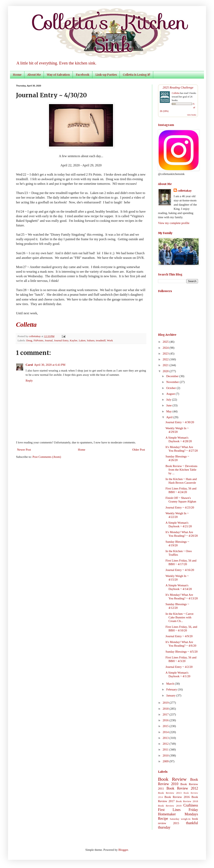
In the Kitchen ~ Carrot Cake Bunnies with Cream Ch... (180, 617)
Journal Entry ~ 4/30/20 (180, 422)
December (173, 376)
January (171, 695)
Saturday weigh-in (180, 819)
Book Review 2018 (187, 801)
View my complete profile (174, 223)
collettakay (35, 336)
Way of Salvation (58, 75)
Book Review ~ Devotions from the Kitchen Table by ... (181, 470)
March (170, 684)
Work (110, 340)
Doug (29, 340)
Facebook (83, 75)
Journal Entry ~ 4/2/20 (179, 667)
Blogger (123, 850)
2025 (166, 342)
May (169, 411)
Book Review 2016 (177, 797)
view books (192, 115)
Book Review (172, 779)
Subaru (91, 340)
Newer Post (24, 450)
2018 (166, 709)
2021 (166, 365)
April (170, 417)
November (173, 382)
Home (17, 75)
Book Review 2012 (182, 788)
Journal (49, 340)
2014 (166, 732)
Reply (29, 381)
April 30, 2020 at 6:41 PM (50, 365)
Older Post (139, 450)
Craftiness (191, 805)
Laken (82, 340)
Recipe (163, 819)
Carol (29, 365)
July (169, 400)
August (171, 394)
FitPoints (38, 340)
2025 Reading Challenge (178, 87)
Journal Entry (61, 340)
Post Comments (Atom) (47, 457)
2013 (166, 738)
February (172, 689)
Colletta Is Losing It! (136, 75)
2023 (166, 354)
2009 (166, 761)
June (169, 405)
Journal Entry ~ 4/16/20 (180, 570)
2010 (166, 755)
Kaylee (74, 340)
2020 (166, 371)
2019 (166, 703)
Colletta (176, 93)
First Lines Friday (178, 810)
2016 (166, 720)
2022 (166, 359)
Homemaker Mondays (178, 814)
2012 (166, 744)
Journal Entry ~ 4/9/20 (179, 636)
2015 (166, 726)
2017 (166, 714)
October (171, 388)
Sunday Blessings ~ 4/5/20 (182, 652)
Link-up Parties (106, 75)
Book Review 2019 (170, 806)
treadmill (101, 340)
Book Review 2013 (170, 793)
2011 (166, 749)
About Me (34, 75)
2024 (166, 348)
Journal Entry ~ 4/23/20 (180, 507)
